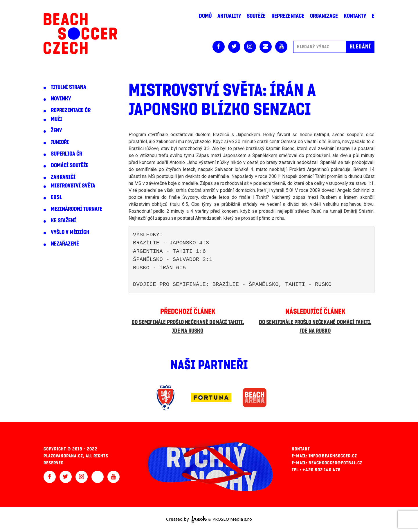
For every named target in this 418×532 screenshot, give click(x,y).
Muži (56, 119)
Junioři (60, 142)
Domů (205, 16)
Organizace (324, 16)
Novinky (61, 99)
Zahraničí (63, 177)
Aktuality (229, 16)
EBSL (56, 197)
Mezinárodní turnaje (76, 209)
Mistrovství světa (73, 186)
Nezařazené (65, 244)
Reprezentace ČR (71, 110)
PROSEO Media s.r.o (232, 519)
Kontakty (355, 16)
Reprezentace (288, 16)
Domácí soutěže (70, 165)
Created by (187, 520)
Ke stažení (63, 221)
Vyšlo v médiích (70, 232)
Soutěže (256, 16)
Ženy (56, 131)
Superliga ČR (66, 154)
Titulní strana (69, 87)
